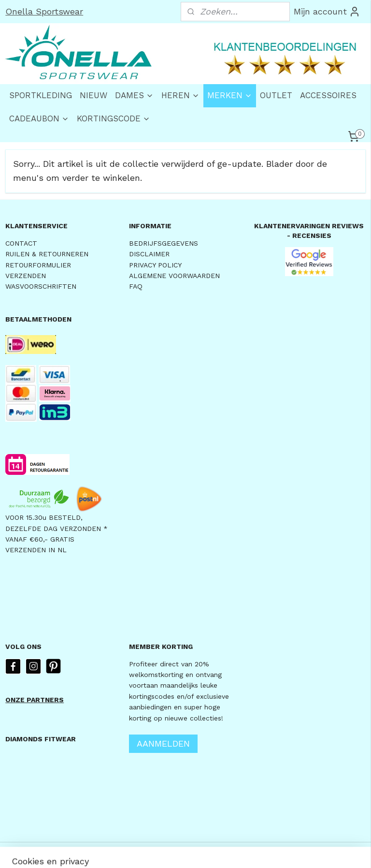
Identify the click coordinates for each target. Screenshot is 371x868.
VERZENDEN (26, 276)
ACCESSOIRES (328, 95)
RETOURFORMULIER (38, 265)
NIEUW (93, 95)
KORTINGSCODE (114, 118)
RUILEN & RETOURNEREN (47, 254)
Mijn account (327, 12)
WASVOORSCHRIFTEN (41, 286)
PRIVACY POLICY (155, 265)
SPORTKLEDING (41, 95)
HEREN (180, 95)
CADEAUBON (39, 118)
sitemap (158, 850)
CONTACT (21, 243)
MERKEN (230, 95)
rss (178, 850)
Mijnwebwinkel (302, 850)
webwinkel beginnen (215, 850)
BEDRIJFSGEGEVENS (164, 243)
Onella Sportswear (44, 11)
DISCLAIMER (149, 254)
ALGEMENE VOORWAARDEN (174, 276)
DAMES (134, 95)
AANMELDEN (163, 743)
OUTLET (276, 95)
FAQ (136, 286)
